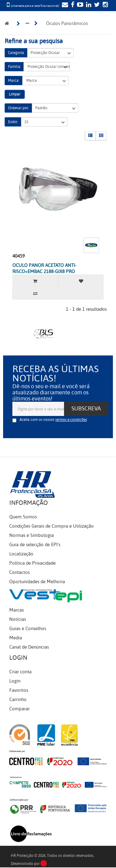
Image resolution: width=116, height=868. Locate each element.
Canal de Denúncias (29, 647)
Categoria (16, 53)
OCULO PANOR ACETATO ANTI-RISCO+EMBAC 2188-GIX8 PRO (44, 268)
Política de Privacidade (32, 563)
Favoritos (19, 690)
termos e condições (71, 420)
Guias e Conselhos (28, 629)
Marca (45, 81)
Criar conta (20, 672)
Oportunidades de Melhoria (37, 582)
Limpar (15, 94)
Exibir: (13, 122)
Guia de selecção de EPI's (35, 545)
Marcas (17, 610)
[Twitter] (96, 5)
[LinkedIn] (88, 5)
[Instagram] (105, 5)
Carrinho (18, 700)
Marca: (14, 81)
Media (16, 638)
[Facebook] (72, 5)
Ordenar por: (18, 108)
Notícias (18, 619)
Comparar (19, 709)
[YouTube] (79, 5)
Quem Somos (23, 517)
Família (14, 67)
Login (15, 681)
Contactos (19, 572)
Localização (21, 554)
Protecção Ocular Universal (47, 67)
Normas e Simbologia (32, 535)
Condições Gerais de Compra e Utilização (52, 526)
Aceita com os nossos (53, 420)
